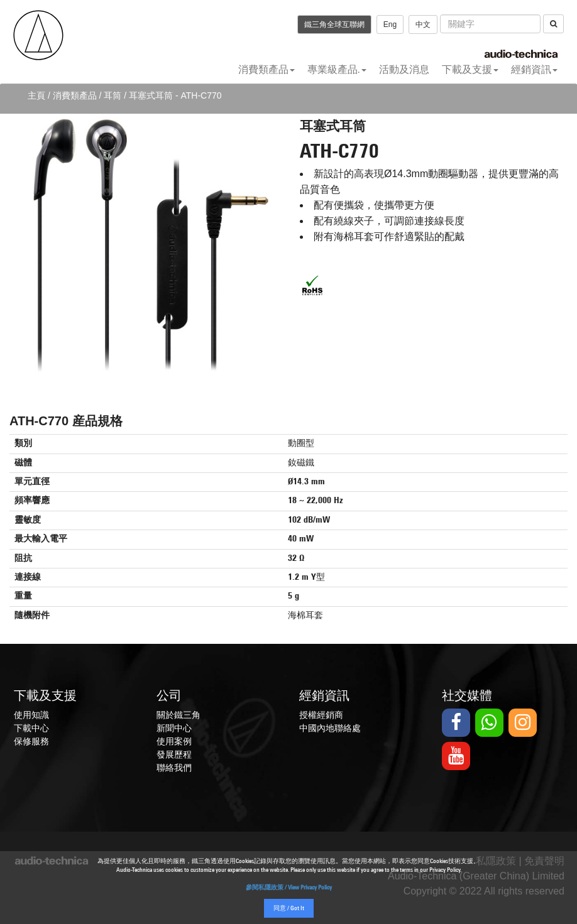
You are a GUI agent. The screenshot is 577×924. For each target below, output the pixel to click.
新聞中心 (174, 728)
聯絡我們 (174, 768)
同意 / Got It (289, 909)
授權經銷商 (321, 715)
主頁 (36, 95)
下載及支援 (470, 69)
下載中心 (31, 728)
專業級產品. (337, 69)
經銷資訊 (534, 69)
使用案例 (174, 741)
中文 (423, 24)
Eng (390, 24)
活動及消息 (404, 69)
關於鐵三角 (179, 715)
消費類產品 (267, 69)
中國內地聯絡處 (330, 728)
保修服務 (31, 741)
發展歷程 (174, 754)
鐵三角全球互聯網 (334, 24)
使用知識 (31, 715)
